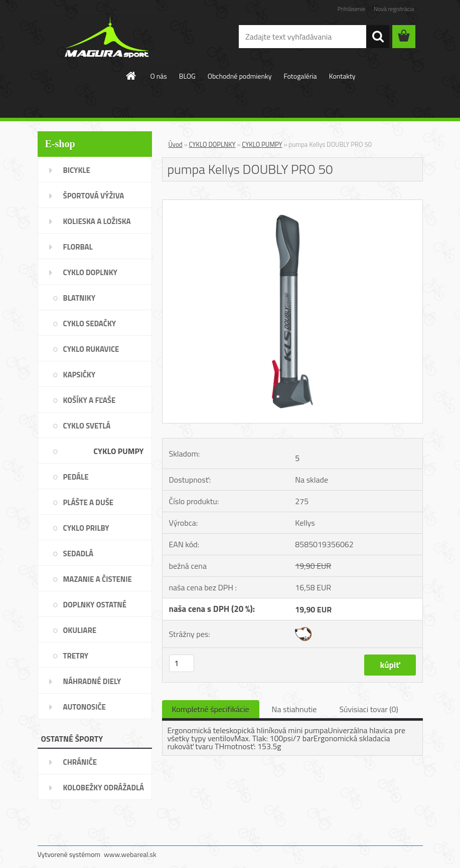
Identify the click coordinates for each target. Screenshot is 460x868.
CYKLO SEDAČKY (90, 323)
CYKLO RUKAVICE (91, 349)
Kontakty (342, 76)
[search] (378, 37)
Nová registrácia (394, 9)
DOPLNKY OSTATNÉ (95, 605)
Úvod (176, 144)
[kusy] (182, 663)
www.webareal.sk (130, 854)
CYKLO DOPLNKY (90, 272)
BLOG (187, 76)
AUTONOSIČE (85, 707)
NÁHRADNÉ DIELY (92, 681)
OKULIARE (80, 630)
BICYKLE (77, 170)
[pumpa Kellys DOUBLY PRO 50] (292, 204)
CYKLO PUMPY (118, 451)
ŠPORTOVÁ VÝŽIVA (94, 196)
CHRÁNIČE (80, 762)
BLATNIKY (80, 298)
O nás (158, 76)
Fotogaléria (300, 76)
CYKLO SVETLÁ (87, 426)
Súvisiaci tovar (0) (368, 709)
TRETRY (76, 656)
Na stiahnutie (294, 709)
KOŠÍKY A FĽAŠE (90, 400)
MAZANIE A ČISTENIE (98, 579)
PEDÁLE (76, 477)
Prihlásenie (351, 9)
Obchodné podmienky (240, 76)
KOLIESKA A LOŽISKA (97, 221)
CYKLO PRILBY (86, 528)
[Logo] (107, 37)
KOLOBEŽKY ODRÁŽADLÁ (104, 788)
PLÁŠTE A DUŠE (89, 502)
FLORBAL (78, 247)
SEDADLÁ (79, 554)
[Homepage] (131, 76)
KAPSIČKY (80, 375)
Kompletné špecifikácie (211, 709)
